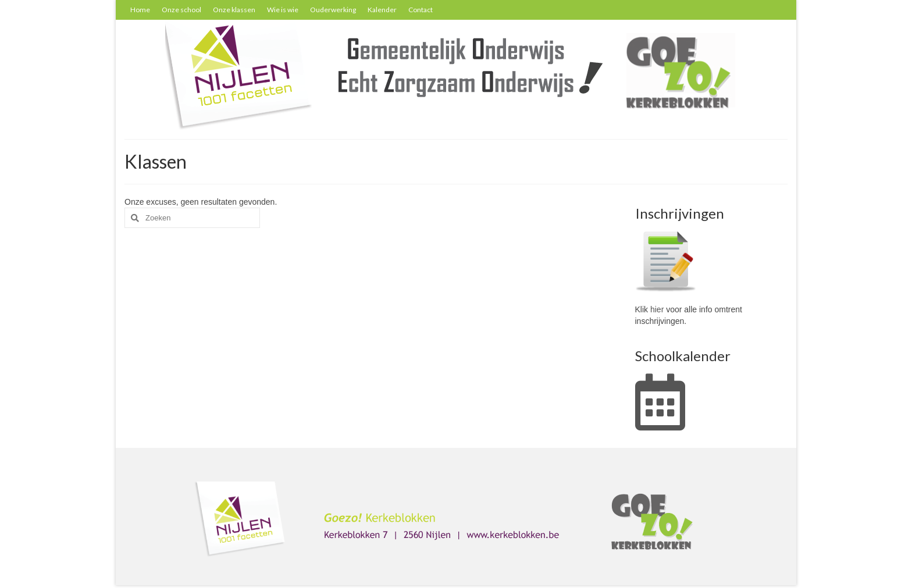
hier (657, 309)
